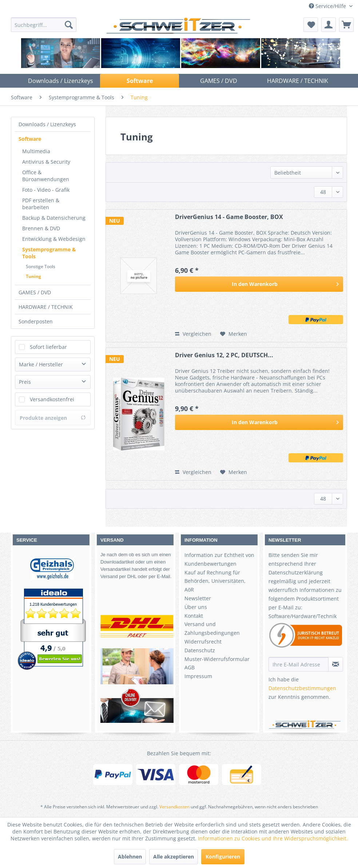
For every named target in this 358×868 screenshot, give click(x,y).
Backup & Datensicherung (54, 218)
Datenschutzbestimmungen (302, 688)
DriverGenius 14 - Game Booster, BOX (229, 217)
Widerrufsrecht (203, 642)
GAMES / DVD (35, 292)
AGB (190, 667)
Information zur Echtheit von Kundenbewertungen (219, 559)
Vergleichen (193, 334)
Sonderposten (36, 321)
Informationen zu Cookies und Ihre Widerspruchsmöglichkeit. (273, 838)
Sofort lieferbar (48, 347)
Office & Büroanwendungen (46, 176)
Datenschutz (200, 650)
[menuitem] (44, 25)
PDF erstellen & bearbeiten (41, 204)
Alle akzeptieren (174, 857)
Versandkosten (174, 807)
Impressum (198, 676)
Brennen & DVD (41, 228)
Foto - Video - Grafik (46, 190)
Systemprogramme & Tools (49, 253)
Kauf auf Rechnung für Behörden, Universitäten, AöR (215, 581)
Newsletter (198, 598)
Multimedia (36, 151)
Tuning (33, 276)
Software (30, 139)
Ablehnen (130, 857)
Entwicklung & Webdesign (54, 239)
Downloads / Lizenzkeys (47, 124)
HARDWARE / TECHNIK (46, 307)
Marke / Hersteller (41, 364)
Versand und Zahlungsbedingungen (212, 628)
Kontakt (194, 616)
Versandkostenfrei (52, 399)
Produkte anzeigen (53, 418)
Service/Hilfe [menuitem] (328, 6)
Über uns (196, 607)
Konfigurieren (223, 857)
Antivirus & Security (46, 162)
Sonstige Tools (41, 266)
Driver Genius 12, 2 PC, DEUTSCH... (224, 355)
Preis (25, 382)
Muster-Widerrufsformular (217, 659)
